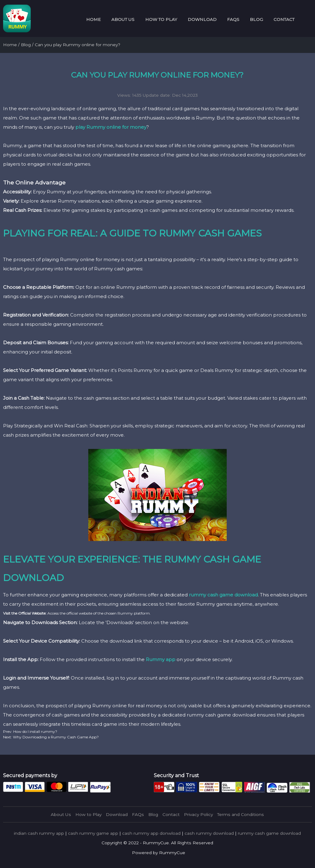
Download (202, 19)
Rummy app (161, 659)
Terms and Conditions (241, 814)
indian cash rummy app (39, 833)
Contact (284, 19)
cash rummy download (209, 833)
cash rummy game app (93, 833)
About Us (123, 19)
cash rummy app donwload (151, 833)
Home (94, 19)
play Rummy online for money (111, 127)
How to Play (161, 19)
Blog (256, 19)
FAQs (233, 19)
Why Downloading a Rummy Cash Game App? (55, 737)
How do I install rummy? (35, 731)
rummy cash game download (223, 595)
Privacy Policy (198, 814)
